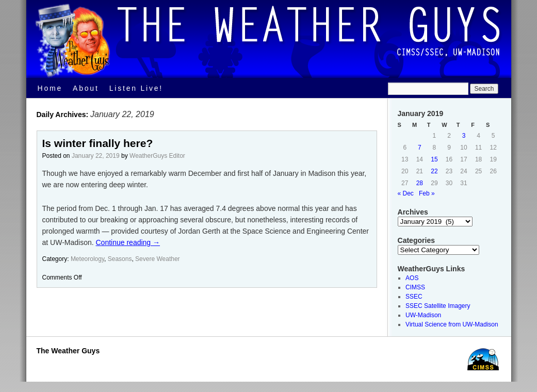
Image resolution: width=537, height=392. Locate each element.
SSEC (414, 297)
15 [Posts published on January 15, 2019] (434, 159)
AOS (412, 278)
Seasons (120, 259)
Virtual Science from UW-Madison (452, 324)
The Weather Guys (68, 351)
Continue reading (128, 242)
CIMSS (415, 287)
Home (50, 88)
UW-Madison (423, 315)
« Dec (406, 193)
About (86, 88)
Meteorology (87, 259)
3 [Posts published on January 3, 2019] (464, 136)
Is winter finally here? (98, 143)
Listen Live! (136, 88)
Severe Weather (158, 259)
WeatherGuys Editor (157, 156)
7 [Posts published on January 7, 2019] (420, 148)
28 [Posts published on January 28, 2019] (420, 183)
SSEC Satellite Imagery (438, 306)
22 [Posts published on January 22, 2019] (434, 171)
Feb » (427, 193)
